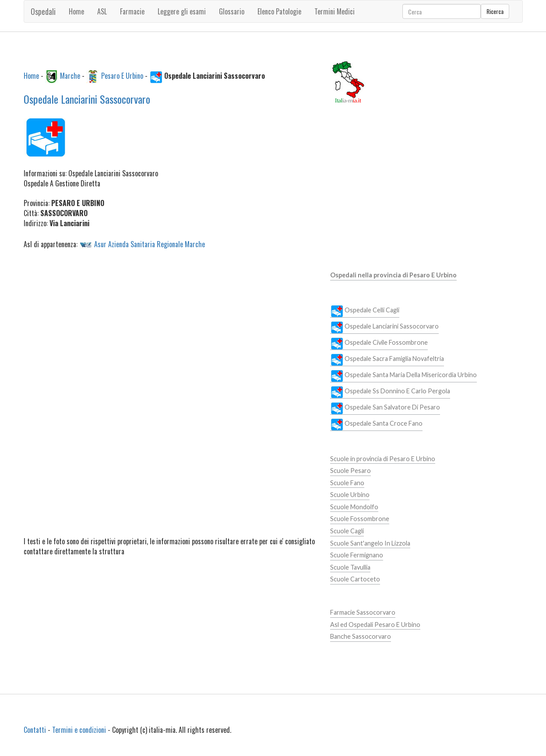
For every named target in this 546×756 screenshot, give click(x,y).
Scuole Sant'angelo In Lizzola (370, 543)
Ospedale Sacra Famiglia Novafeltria (387, 359)
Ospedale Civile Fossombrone (379, 343)
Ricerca (495, 11)
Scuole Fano (347, 483)
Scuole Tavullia (350, 567)
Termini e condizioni (79, 730)
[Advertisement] (170, 323)
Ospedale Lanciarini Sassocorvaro (87, 99)
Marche (70, 75)
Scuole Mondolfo (354, 507)
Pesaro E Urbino (122, 75)
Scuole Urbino (350, 495)
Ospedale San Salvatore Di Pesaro (385, 408)
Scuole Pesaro (350, 471)
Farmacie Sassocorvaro (363, 612)
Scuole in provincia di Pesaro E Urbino (383, 459)
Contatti (35, 730)
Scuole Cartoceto (355, 579)
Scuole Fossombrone (360, 519)
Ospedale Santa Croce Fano (376, 424)
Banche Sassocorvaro (361, 636)
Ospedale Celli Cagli (365, 311)
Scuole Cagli (347, 531)
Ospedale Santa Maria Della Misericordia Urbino (403, 375)
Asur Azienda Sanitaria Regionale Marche (150, 244)
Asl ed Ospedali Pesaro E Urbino (375, 625)
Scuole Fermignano (357, 555)
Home (76, 11)
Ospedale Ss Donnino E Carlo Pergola (390, 392)
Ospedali (43, 11)
